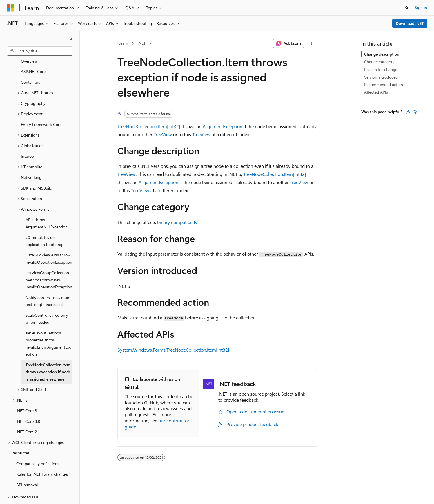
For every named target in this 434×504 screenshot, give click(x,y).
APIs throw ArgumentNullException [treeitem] (47, 203)
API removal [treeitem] (27, 465)
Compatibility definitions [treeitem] (38, 444)
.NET (142, 43)
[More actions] (312, 43)
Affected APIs (376, 92)
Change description (382, 54)
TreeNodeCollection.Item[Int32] (149, 126)
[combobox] (40, 51)
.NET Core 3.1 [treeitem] (28, 391)
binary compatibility (177, 222)
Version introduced (381, 77)
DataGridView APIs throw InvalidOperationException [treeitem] (49, 239)
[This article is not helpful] (415, 112)
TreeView (163, 134)
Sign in (421, 7)
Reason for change (381, 69)
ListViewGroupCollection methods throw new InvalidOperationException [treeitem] (49, 260)
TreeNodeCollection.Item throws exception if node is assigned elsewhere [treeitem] (48, 352)
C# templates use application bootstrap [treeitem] (45, 221)
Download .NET (410, 23)
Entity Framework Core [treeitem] (41, 104)
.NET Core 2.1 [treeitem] (28, 412)
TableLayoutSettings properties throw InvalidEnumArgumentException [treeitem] (48, 324)
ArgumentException (223, 126)
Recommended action (384, 84)
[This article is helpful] (408, 112)
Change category (379, 62)
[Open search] (407, 8)
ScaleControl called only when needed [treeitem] (47, 299)
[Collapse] (71, 39)
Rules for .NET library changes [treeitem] (42, 454)
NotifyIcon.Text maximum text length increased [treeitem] (48, 281)
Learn (123, 43)
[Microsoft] (11, 8)
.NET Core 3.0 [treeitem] (28, 401)
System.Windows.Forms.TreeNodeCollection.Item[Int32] (173, 350)
